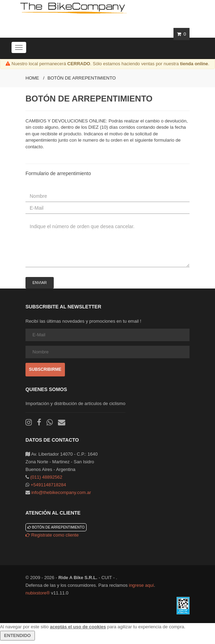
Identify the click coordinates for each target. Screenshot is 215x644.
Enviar (40, 283)
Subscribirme (45, 369)
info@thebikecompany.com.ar (61, 492)
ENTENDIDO (17, 635)
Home (32, 78)
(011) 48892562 (46, 477)
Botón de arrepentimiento (82, 78)
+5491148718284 (49, 485)
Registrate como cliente (52, 535)
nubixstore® (38, 593)
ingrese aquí (141, 585)
